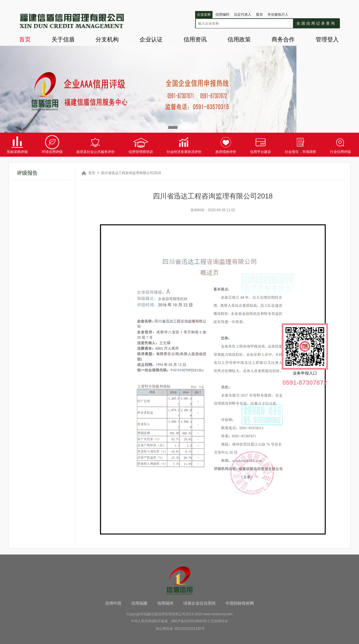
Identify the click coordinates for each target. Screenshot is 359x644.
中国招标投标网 (240, 603)
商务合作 (283, 39)
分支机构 (107, 39)
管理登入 (327, 39)
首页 (25, 39)
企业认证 (151, 39)
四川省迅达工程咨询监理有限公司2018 (131, 173)
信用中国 (113, 603)
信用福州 (165, 603)
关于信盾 (63, 39)
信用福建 (139, 603)
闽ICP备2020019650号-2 (191, 621)
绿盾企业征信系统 (199, 603)
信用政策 (239, 39)
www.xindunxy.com (218, 614)
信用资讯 (195, 39)
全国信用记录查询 (316, 23)
